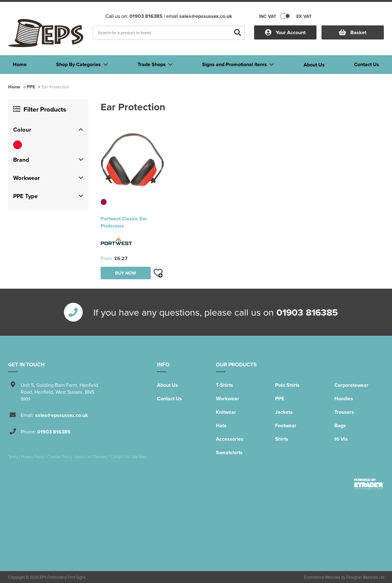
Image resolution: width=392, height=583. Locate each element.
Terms (13, 457)
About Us (167, 385)
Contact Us (170, 399)
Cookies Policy (60, 457)
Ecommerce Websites (322, 577)
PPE (31, 87)
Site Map (139, 457)
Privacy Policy (33, 457)
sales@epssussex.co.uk (206, 16)
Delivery (100, 457)
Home (14, 87)
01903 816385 (146, 16)
